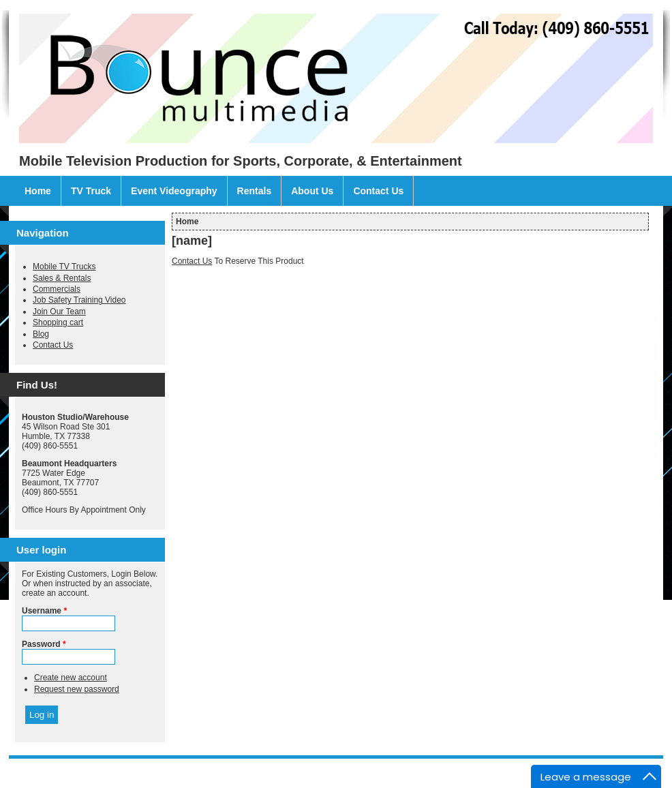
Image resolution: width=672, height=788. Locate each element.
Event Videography (174, 191)
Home (38, 191)
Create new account (71, 678)
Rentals (255, 191)
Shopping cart (58, 322)
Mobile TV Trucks (64, 267)
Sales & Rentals (62, 278)
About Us (312, 191)
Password (44, 644)
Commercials (57, 289)
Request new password (77, 689)
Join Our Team (59, 312)
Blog (41, 334)
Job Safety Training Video (79, 300)
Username (44, 611)
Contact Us (378, 191)
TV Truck (91, 191)
